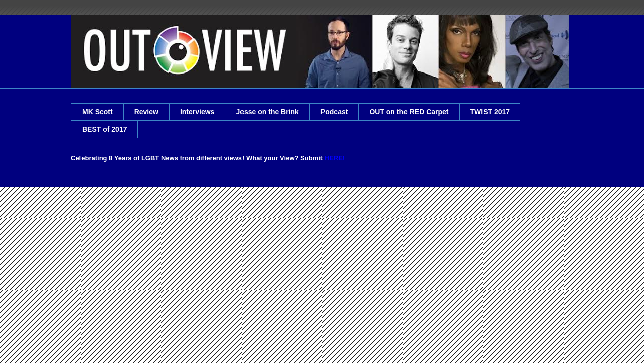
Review (146, 112)
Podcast (334, 112)
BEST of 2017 (104, 129)
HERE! (335, 158)
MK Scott (97, 112)
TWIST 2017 (490, 112)
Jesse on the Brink (267, 112)
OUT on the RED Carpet (409, 112)
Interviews (197, 112)
